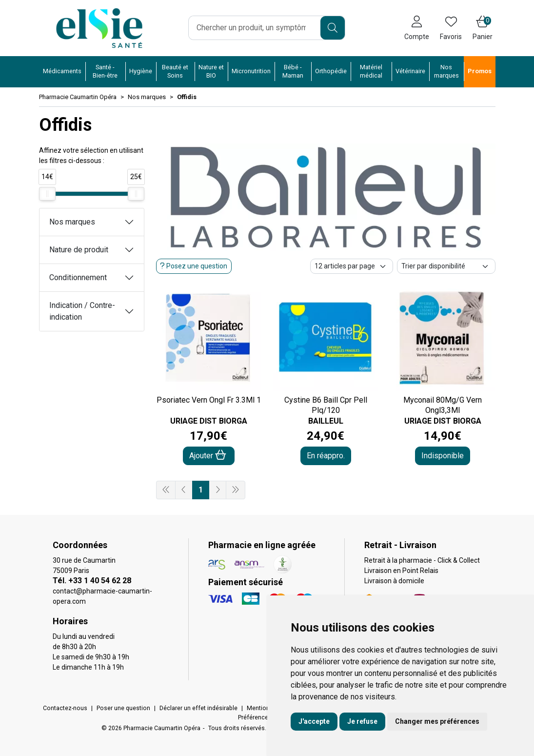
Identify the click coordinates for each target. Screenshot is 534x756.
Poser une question (123, 708)
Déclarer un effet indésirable (198, 708)
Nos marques (72, 222)
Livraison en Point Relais (401, 571)
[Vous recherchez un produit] (255, 28)
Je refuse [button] (362, 721)
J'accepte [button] (314, 721)
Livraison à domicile (394, 581)
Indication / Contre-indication (82, 311)
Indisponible (443, 456)
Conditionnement (78, 277)
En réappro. (326, 456)
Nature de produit (79, 250)
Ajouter (208, 455)
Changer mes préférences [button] (437, 721)
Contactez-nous (65, 708)
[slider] (47, 194)
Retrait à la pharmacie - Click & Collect (422, 560)
